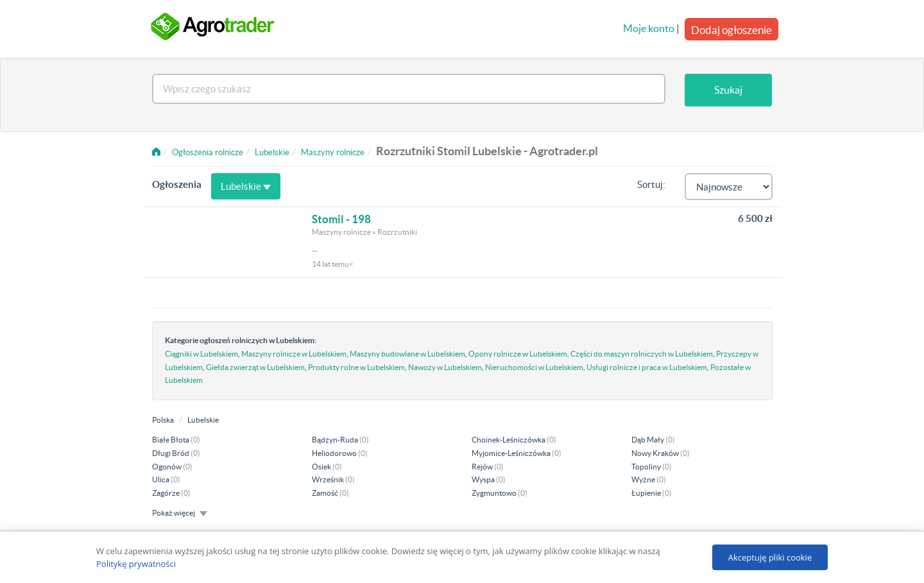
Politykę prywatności (136, 564)
